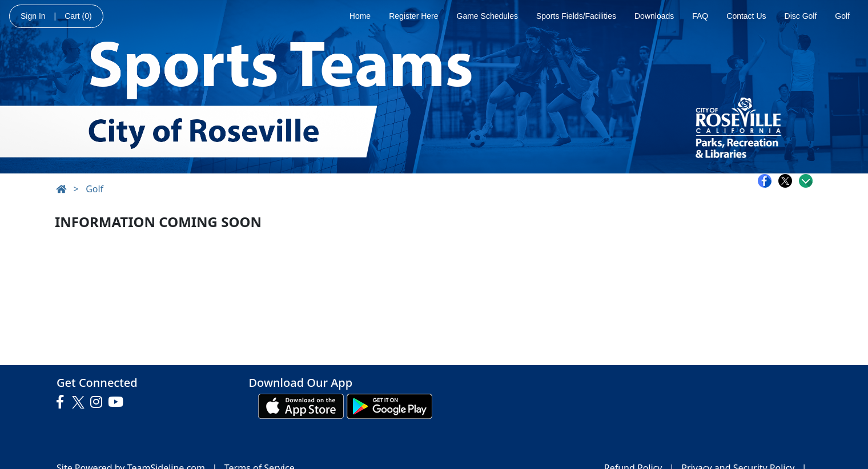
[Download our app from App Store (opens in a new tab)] (301, 405)
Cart (78, 16)
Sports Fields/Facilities (576, 16)
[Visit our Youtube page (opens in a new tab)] (118, 402)
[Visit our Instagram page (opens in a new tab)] (99, 402)
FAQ (700, 16)
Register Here (413, 16)
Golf (842, 16)
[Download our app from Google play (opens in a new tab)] (389, 405)
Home (360, 16)
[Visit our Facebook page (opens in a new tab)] (63, 402)
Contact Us (746, 16)
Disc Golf (801, 16)
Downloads (654, 16)
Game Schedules (487, 16)
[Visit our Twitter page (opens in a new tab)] (80, 402)
